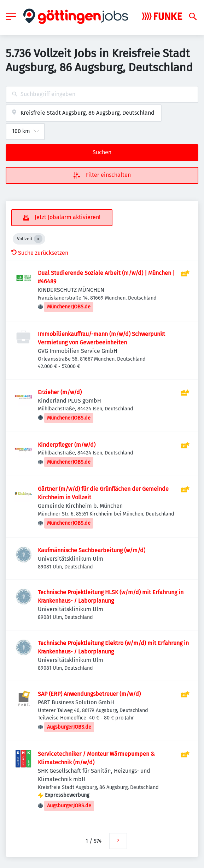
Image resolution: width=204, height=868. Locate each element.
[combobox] (102, 94)
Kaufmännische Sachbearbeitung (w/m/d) (92, 550)
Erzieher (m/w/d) (60, 392)
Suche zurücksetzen (40, 253)
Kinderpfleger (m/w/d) (67, 445)
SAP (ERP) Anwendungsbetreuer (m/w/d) (89, 694)
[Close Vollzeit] (38, 239)
